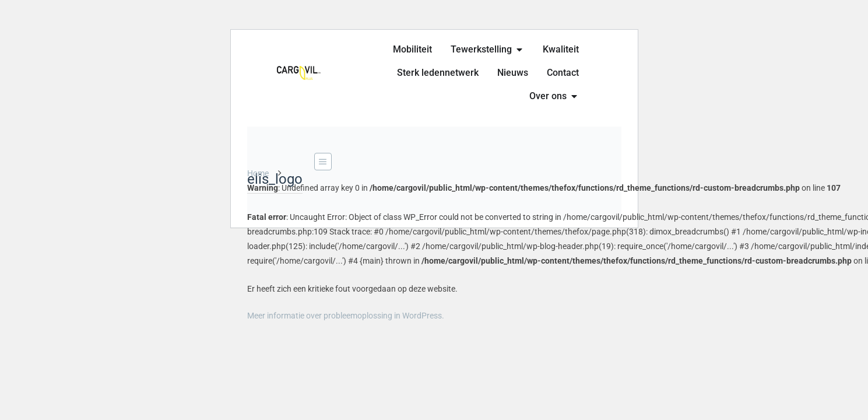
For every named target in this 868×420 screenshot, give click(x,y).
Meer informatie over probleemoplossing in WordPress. (346, 316)
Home (258, 173)
